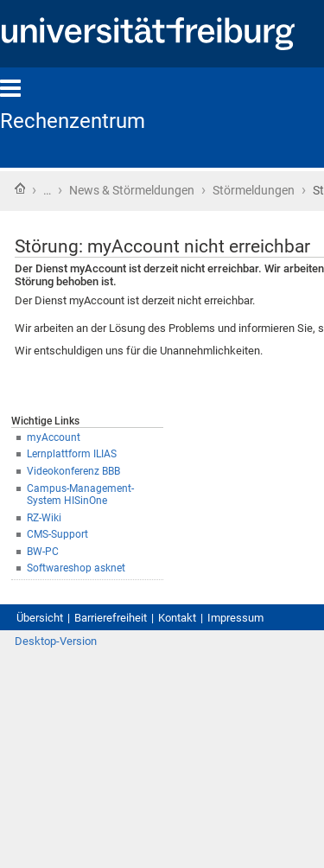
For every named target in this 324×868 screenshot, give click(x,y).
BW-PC (43, 552)
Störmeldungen (254, 190)
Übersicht (40, 618)
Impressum (235, 618)
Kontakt (177, 618)
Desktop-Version (56, 641)
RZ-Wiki (44, 518)
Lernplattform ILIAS (72, 454)
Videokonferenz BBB (73, 471)
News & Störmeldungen (132, 190)
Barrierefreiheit (111, 618)
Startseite (20, 188)
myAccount (54, 437)
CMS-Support (57, 534)
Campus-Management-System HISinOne (80, 495)
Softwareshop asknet (76, 568)
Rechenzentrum (73, 121)
